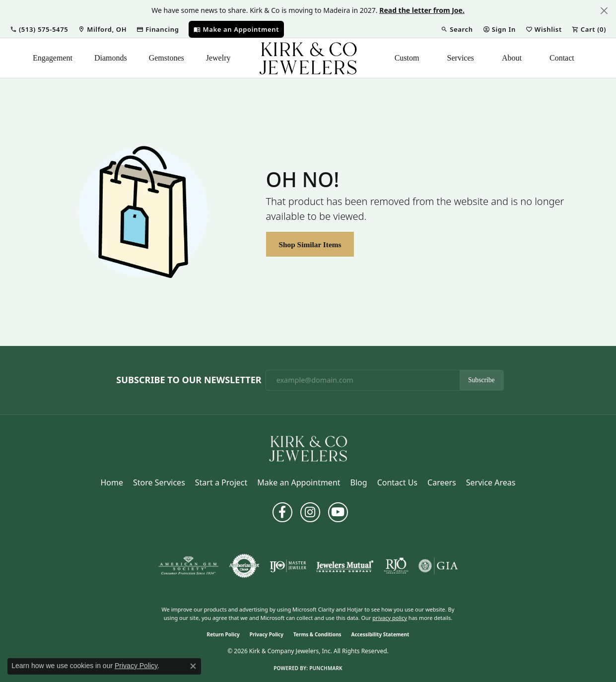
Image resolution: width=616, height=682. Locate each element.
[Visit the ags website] (188, 566)
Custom (407, 58)
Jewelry (218, 58)
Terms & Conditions (317, 634)
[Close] (604, 11)
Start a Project (221, 482)
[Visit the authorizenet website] (244, 566)
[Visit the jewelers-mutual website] (345, 566)
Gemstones (167, 58)
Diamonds (111, 58)
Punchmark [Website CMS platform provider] (326, 668)
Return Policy (223, 634)
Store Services (159, 482)
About (512, 58)
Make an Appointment (299, 482)
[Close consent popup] (193, 666)
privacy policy (390, 618)
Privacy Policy (267, 634)
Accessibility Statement (380, 634)
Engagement (53, 58)
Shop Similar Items (310, 244)
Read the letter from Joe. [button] (422, 10)
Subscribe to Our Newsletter (189, 380)
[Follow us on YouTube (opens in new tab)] (338, 512)
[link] (102, 29)
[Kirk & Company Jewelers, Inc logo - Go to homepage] (308, 58)
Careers (442, 482)
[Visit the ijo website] (288, 566)
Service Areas (491, 482)
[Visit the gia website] (438, 566)
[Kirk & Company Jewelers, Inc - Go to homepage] (308, 448)
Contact (562, 58)
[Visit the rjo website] (396, 566)
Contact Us (397, 482)
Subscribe (481, 380)
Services (461, 58)
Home (112, 482)
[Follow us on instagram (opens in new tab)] (310, 512)
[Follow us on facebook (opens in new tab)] (282, 512)
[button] (39, 29)
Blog (359, 482)
